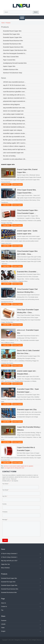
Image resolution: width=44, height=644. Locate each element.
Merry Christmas (21, 568)
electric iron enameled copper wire (13, 111)
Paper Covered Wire (9, 60)
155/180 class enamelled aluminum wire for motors (15, 82)
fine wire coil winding (9, 156)
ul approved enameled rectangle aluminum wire (15, 117)
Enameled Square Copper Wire (12, 37)
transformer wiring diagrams (11, 104)
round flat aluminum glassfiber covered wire (15, 92)
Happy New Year (21, 565)
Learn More (6, 184)
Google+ (21, 632)
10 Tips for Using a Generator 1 (21, 557)
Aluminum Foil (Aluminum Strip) (13, 73)
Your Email (5, 490)
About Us (21, 603)
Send (5, 540)
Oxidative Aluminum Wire (11, 70)
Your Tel (4, 496)
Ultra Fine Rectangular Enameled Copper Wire (15, 53)
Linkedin (21, 624)
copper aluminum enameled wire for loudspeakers (15, 98)
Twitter (21, 628)
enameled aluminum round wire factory (15, 88)
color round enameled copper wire (13, 153)
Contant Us (21, 607)
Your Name (5, 484)
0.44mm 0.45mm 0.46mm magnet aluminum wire (15, 146)
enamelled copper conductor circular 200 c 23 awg (15, 133)
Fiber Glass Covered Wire (11, 57)
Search (36, 12)
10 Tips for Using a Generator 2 (21, 554)
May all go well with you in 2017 (21, 561)
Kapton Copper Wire (9, 66)
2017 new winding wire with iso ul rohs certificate (15, 95)
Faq (21, 610)
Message (5, 520)
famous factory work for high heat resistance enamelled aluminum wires (15, 149)
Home (3, 23)
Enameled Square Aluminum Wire (13, 47)
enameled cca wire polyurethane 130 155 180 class (15, 159)
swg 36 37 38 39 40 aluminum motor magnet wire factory (15, 85)
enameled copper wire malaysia (13, 130)
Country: (4, 504)
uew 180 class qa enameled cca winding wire (15, 137)
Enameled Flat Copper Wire (11, 34)
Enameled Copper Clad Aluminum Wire (15, 50)
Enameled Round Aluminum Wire (13, 41)
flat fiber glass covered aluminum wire (14, 140)
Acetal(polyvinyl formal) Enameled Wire (15, 63)
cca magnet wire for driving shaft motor (14, 468)
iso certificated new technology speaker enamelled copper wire (15, 121)
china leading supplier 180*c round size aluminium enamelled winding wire (15, 143)
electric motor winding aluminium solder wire (15, 124)
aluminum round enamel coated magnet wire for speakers (18, 466)
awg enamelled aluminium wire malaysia (15, 108)
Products (8, 23)
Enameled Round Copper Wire (12, 31)
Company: (5, 512)
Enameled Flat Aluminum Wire (12, 44)
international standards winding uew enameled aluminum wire (15, 127)
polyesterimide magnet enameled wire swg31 (15, 101)
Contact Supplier (17, 184)
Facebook (21, 621)
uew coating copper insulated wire (13, 114)
